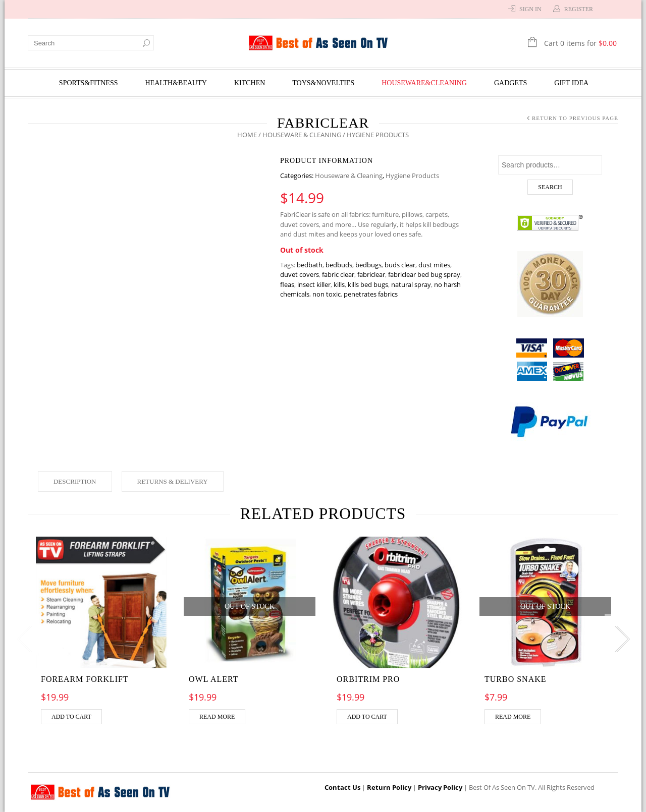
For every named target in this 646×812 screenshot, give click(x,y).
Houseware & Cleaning (302, 135)
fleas (287, 284)
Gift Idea (571, 83)
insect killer (314, 284)
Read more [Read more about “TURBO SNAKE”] (513, 717)
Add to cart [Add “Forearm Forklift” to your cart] (71, 717)
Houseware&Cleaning (424, 83)
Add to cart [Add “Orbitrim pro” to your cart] (367, 717)
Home (247, 135)
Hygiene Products (412, 176)
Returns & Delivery (173, 481)
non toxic (327, 294)
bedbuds (339, 265)
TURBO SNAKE (516, 679)
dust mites (434, 265)
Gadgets (510, 83)
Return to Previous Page (575, 118)
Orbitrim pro (368, 679)
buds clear (400, 265)
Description (75, 481)
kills (339, 284)
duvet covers (300, 274)
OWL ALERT (214, 679)
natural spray (411, 284)
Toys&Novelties (323, 83)
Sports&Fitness (89, 83)
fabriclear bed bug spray (424, 274)
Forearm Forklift (85, 679)
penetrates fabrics (371, 294)
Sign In (530, 9)
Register (579, 9)
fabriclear (371, 274)
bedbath (310, 265)
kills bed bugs (368, 284)
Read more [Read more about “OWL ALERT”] (217, 717)
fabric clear (338, 274)
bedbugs (368, 265)
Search (550, 187)
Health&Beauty (176, 83)
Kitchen (250, 83)
